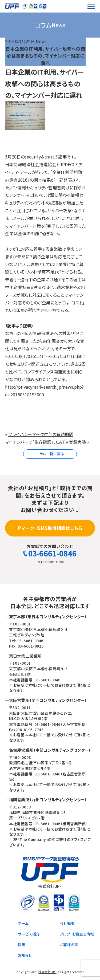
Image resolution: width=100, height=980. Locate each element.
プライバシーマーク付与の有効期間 (41, 434)
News (41, 41)
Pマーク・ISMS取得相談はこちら (50, 528)
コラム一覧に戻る (50, 454)
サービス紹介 (29, 934)
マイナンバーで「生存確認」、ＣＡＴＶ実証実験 (45, 442)
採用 (22, 945)
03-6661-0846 (50, 553)
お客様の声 (69, 945)
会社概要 (67, 923)
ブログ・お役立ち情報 (77, 934)
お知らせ (25, 955)
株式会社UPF (47, 972)
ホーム (23, 923)
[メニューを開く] (91, 6)
